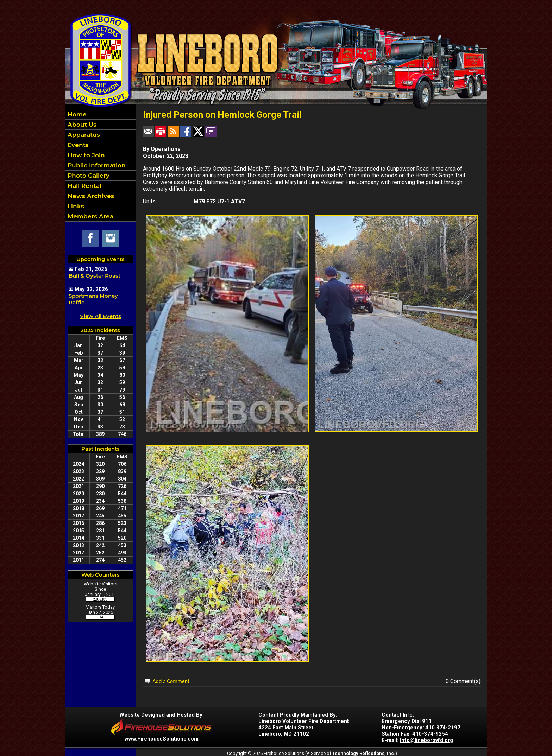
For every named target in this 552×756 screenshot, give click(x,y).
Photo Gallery (88, 176)
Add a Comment (171, 681)
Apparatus (83, 135)
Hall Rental (84, 186)
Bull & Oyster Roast (95, 276)
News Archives (90, 196)
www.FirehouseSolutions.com (162, 739)
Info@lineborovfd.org (426, 740)
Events (77, 145)
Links (75, 206)
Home (76, 114)
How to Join (85, 155)
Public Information (96, 165)
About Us (81, 125)
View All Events (101, 316)
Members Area (90, 216)
